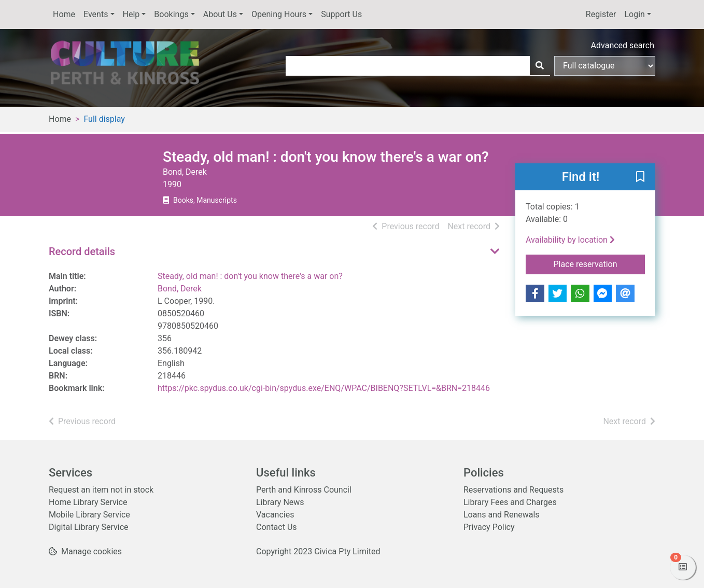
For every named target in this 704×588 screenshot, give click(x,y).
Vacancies (275, 515)
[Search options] (605, 66)
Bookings (171, 14)
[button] (640, 177)
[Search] (540, 66)
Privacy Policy (489, 527)
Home (64, 14)
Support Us (341, 14)
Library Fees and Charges (510, 502)
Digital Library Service (89, 527)
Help (131, 14)
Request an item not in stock (101, 490)
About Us (220, 14)
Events (96, 14)
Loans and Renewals (502, 515)
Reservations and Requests (513, 490)
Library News (280, 502)
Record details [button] (82, 251)
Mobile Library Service (89, 515)
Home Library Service (88, 502)
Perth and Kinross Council (304, 490)
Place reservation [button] (600, 263)
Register (601, 14)
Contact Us (277, 527)
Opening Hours (279, 14)
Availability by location (570, 240)
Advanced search (623, 45)
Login (634, 14)
